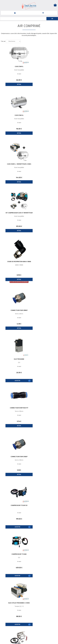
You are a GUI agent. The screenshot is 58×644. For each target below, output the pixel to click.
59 (43, 568)
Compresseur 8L (43, 359)
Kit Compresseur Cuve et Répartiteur (43, 116)
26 (15, 226)
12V (15, 216)
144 (15, 129)
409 (15, 324)
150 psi (43, 558)
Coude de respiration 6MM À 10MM (15, 165)
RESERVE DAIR (15, 505)
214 (43, 421)
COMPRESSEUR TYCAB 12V (43, 262)
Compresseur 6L (43, 457)
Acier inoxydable (15, 70)
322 (15, 470)
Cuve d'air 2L (43, 67)
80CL (15, 509)
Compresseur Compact (43, 408)
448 (43, 470)
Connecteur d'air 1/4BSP (15, 262)
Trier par (3, 41)
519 (43, 129)
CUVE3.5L (43, 509)
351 (15, 373)
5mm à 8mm (43, 168)
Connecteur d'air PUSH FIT (43, 213)
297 (15, 519)
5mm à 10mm (43, 216)
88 (43, 324)
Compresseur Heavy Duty (15, 359)
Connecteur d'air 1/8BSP (43, 164)
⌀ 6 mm (15, 606)
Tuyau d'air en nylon (15, 603)
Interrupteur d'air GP (43, 554)
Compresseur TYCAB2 (15, 310)
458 (43, 373)
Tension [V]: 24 (15, 411)
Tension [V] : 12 (43, 314)
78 (43, 519)
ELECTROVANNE (15, 213)
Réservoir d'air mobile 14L (15, 554)
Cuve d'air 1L (15, 67)
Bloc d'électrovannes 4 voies (43, 310)
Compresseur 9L (15, 457)
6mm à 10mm (15, 265)
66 (15, 80)
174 (15, 568)
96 (43, 80)
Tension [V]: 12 (15, 363)
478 (15, 421)
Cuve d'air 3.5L (43, 505)
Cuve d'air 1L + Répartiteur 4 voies (15, 116)
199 (43, 275)
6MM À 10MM (15, 168)
